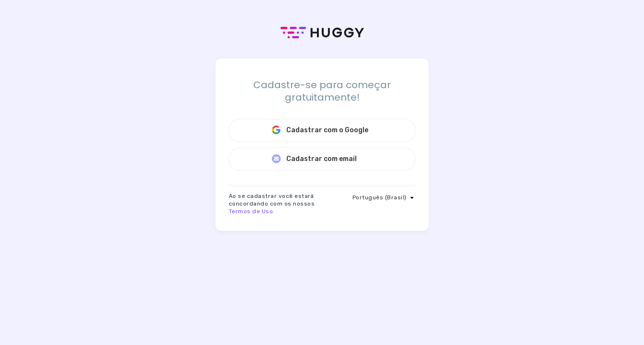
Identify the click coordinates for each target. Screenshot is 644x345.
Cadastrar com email (314, 159)
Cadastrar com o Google (320, 130)
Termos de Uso (251, 211)
